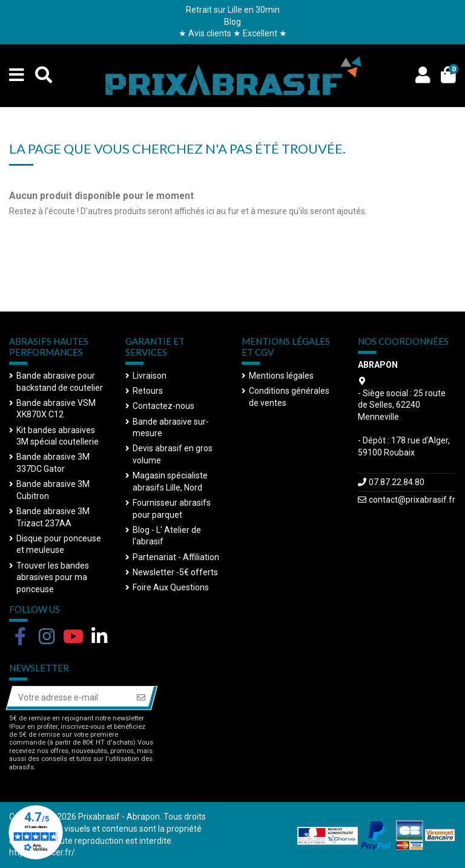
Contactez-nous (163, 406)
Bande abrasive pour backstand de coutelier (60, 382)
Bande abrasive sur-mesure (171, 428)
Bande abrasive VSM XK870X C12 (56, 409)
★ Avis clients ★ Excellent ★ (233, 33)
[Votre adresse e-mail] (69, 698)
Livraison (150, 376)
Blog (232, 22)
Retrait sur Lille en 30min (233, 10)
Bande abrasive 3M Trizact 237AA (53, 517)
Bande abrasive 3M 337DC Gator (53, 463)
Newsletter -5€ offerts (175, 572)
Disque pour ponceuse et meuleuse (59, 544)
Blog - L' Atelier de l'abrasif (167, 536)
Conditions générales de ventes (289, 397)
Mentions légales (281, 376)
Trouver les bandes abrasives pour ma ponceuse (53, 577)
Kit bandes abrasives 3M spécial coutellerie (58, 436)
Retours (148, 391)
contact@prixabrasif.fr (412, 500)
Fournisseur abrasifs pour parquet (172, 509)
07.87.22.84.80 (397, 482)
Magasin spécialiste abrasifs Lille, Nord (170, 481)
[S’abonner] (141, 698)
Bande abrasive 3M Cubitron (53, 490)
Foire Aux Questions (171, 587)
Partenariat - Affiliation (176, 557)
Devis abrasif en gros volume (173, 454)
